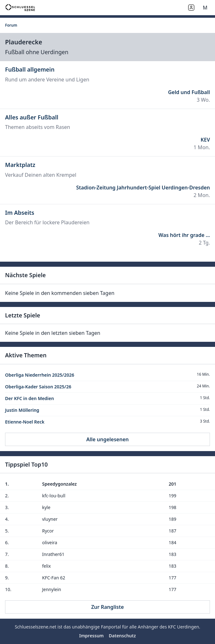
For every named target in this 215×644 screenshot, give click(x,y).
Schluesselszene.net (36, 627)
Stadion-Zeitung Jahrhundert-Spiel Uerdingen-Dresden (143, 188)
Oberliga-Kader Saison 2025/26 (38, 387)
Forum (11, 25)
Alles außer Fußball (32, 117)
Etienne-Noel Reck (25, 422)
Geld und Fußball (189, 92)
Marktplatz (20, 165)
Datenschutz (123, 636)
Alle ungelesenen (107, 439)
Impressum (92, 636)
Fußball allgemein (30, 69)
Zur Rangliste (107, 607)
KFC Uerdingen (183, 627)
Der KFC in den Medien (29, 398)
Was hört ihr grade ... (184, 235)
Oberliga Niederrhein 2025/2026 (40, 375)
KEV (205, 140)
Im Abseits (20, 213)
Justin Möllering (22, 410)
